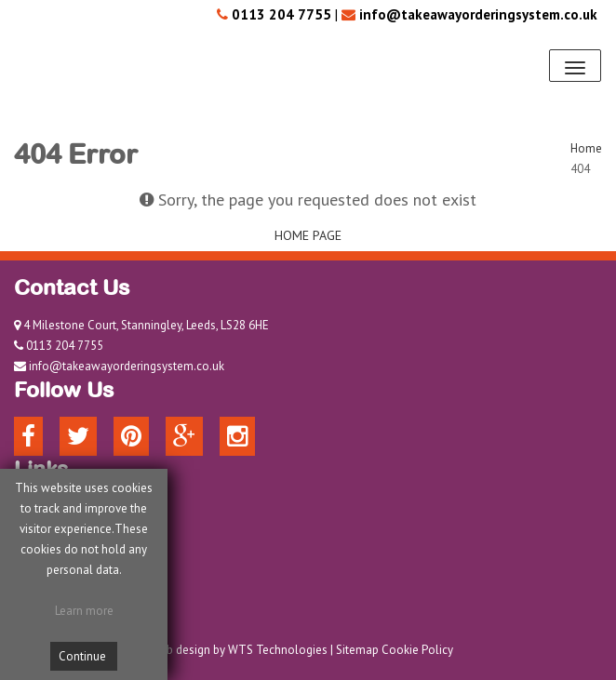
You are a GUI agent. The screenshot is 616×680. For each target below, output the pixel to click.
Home (586, 148)
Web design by (188, 650)
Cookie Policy (417, 650)
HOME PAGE (308, 235)
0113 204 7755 (65, 346)
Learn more (84, 611)
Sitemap (357, 650)
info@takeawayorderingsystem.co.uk (127, 366)
